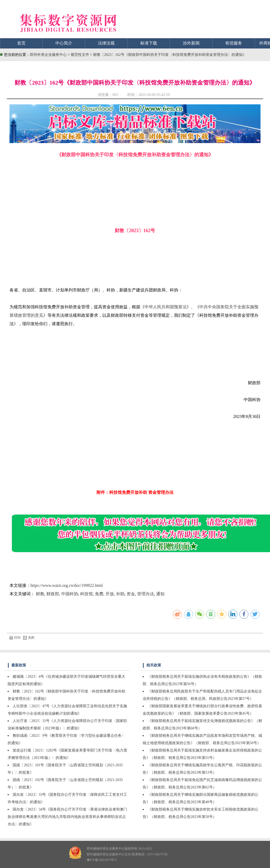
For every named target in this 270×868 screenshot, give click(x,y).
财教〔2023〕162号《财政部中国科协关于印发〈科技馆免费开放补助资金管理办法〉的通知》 (170, 55)
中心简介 (64, 43)
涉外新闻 (191, 43)
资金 (131, 594)
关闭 (29, 638)
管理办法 (146, 594)
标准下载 (149, 43)
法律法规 (106, 43)
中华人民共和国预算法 (166, 307)
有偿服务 (234, 43)
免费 (99, 594)
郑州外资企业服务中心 (48, 55)
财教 (40, 594)
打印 (15, 638)
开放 (110, 594)
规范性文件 (80, 55)
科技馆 (86, 594)
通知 (160, 594)
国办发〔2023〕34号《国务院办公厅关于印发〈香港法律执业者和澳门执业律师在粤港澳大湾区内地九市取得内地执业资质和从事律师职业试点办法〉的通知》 (67, 817)
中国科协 (70, 594)
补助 (120, 594)
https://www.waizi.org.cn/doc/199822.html (67, 585)
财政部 (53, 594)
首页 (21, 43)
